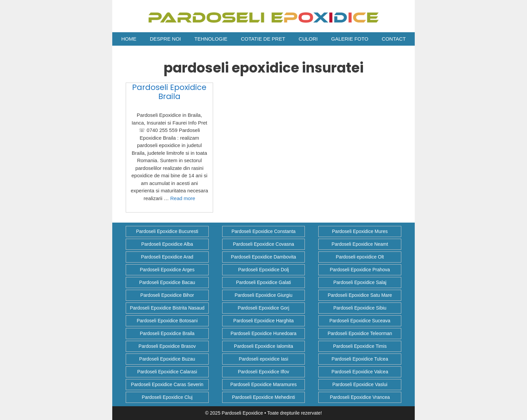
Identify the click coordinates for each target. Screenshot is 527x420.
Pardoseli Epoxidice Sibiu (360, 308)
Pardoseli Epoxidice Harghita (263, 321)
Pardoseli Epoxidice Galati (263, 282)
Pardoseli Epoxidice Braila (169, 92)
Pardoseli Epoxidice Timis (360, 346)
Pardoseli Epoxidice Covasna (263, 244)
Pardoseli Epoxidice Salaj (360, 282)
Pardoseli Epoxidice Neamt (360, 244)
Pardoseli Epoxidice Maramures (263, 384)
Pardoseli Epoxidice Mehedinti (263, 397)
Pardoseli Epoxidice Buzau (167, 359)
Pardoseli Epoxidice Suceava (360, 321)
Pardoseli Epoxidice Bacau (167, 282)
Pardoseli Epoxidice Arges (167, 270)
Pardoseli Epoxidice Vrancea (360, 397)
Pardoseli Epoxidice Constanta (264, 231)
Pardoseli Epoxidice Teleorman (360, 333)
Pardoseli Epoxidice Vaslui (360, 384)
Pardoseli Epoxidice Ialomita (263, 346)
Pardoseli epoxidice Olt (360, 257)
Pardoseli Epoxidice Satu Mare (360, 295)
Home (129, 39)
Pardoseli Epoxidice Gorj (263, 308)
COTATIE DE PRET (263, 39)
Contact (394, 39)
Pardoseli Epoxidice (242, 413)
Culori (308, 39)
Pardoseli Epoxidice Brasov (167, 346)
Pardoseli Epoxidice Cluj (167, 397)
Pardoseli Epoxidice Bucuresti (167, 231)
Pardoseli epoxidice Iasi (263, 359)
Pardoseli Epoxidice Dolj (264, 270)
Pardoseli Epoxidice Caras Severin (167, 384)
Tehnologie (211, 39)
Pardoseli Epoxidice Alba (167, 244)
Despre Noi (166, 39)
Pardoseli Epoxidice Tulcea (360, 359)
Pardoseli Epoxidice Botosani (167, 321)
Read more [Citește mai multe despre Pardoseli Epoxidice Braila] (183, 198)
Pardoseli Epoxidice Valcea (360, 372)
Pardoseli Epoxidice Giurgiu (263, 295)
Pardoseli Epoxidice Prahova (360, 270)
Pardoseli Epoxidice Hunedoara (263, 333)
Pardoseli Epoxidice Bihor (167, 295)
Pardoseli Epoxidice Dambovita (263, 257)
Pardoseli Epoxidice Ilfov (264, 372)
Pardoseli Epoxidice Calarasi (167, 372)
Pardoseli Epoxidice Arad (167, 257)
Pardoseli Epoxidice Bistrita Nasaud (167, 308)
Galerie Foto (350, 39)
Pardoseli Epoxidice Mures (360, 231)
